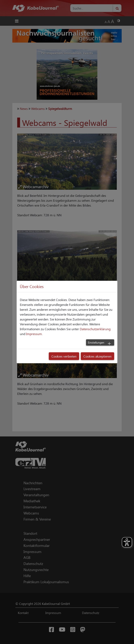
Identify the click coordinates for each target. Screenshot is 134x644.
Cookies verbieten (64, 356)
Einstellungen (96, 342)
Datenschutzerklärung (95, 329)
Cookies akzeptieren (97, 356)
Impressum (34, 334)
